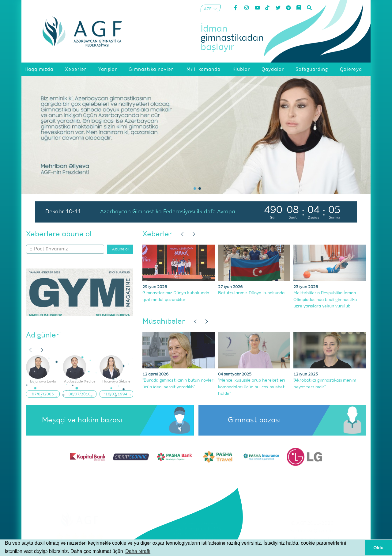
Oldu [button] (378, 548)
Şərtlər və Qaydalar (313, 531)
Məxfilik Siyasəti (312, 539)
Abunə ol (120, 249)
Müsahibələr (164, 322)
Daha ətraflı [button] (138, 551)
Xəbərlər (157, 234)
